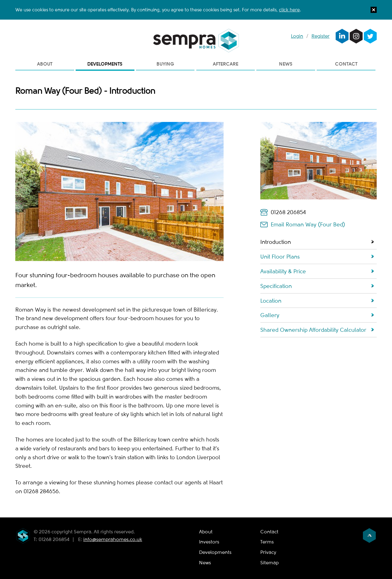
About (45, 64)
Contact (346, 64)
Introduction (276, 242)
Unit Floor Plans (280, 257)
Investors (209, 542)
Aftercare (226, 64)
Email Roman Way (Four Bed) (308, 225)
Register (320, 36)
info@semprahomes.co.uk (113, 539)
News (286, 64)
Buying (165, 64)
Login (297, 36)
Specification (276, 286)
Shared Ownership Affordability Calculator (313, 330)
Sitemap (269, 563)
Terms (267, 542)
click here (289, 10)
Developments (105, 64)
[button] (374, 11)
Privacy (268, 552)
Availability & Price (283, 271)
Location (271, 301)
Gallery (270, 315)
